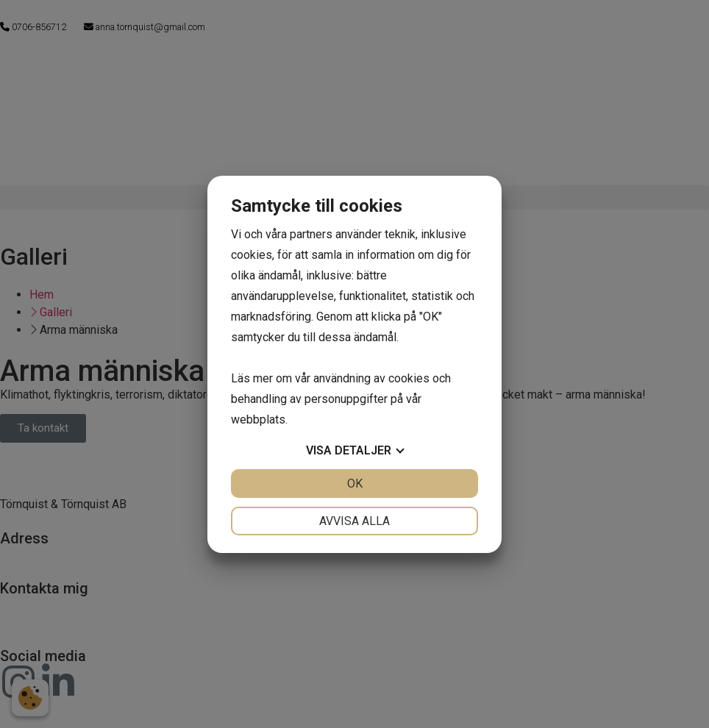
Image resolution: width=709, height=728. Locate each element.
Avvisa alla (354, 521)
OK (355, 483)
